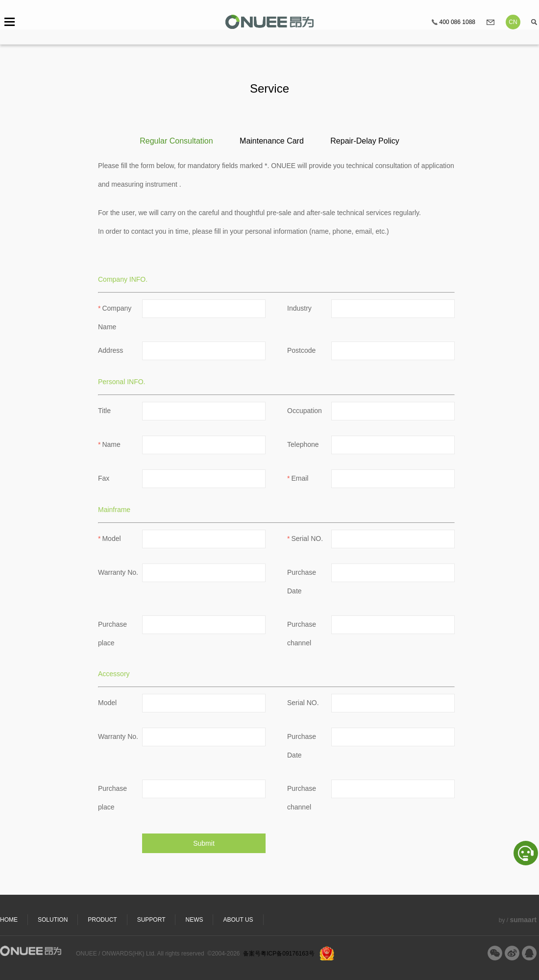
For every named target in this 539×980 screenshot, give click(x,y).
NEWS (194, 920)
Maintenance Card (272, 141)
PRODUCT (102, 920)
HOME (9, 920)
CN (513, 22)
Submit (204, 843)
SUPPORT (151, 920)
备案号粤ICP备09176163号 (279, 954)
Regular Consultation (176, 141)
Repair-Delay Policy (365, 141)
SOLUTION (53, 920)
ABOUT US (238, 920)
